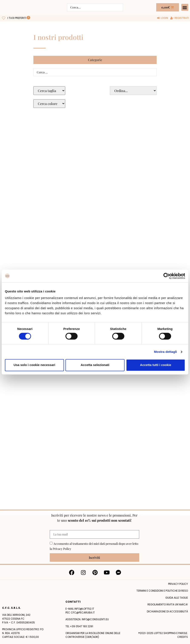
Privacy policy (178, 584)
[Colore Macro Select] (49, 104)
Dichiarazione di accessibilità (167, 611)
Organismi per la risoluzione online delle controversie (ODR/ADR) (93, 635)
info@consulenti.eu (95, 619)
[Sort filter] (133, 91)
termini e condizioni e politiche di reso (162, 591)
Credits (183, 637)
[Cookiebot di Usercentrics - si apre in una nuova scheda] (167, 276)
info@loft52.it (84, 609)
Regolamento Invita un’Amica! (168, 604)
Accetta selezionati (95, 365)
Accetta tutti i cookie (156, 365)
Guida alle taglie (177, 598)
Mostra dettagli (165, 352)
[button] (185, 7)
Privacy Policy (62, 549)
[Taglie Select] (49, 91)
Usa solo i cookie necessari (34, 365)
